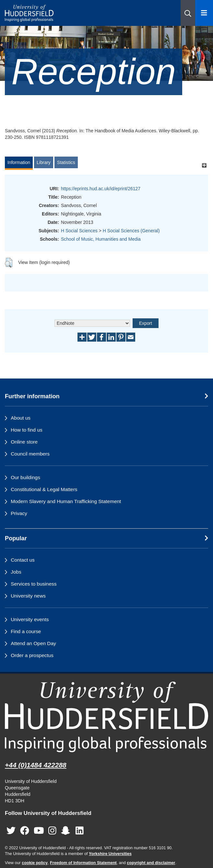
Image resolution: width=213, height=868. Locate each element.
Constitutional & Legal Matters (44, 489)
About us (21, 418)
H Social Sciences (79, 231)
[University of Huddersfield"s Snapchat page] (67, 831)
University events (30, 619)
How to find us (27, 430)
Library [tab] (44, 162)
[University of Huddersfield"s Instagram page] (52, 831)
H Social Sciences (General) (131, 231)
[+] (204, 165)
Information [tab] (19, 162)
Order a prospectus (32, 655)
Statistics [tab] (66, 162)
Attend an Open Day (33, 643)
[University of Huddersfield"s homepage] (106, 717)
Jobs (16, 572)
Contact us (23, 560)
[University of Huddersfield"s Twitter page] (11, 831)
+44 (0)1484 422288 (36, 765)
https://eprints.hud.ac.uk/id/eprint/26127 (101, 189)
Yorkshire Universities (110, 854)
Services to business (34, 584)
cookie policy (35, 863)
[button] (188, 13)
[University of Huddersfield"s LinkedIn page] (80, 831)
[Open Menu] (204, 13)
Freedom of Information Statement (83, 863)
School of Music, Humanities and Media (101, 239)
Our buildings (25, 477)
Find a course (26, 631)
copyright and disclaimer (151, 863)
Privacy (19, 513)
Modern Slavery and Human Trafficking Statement (66, 501)
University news (28, 596)
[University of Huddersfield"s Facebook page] (25, 831)
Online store (24, 442)
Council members (30, 454)
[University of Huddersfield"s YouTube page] (39, 831)
